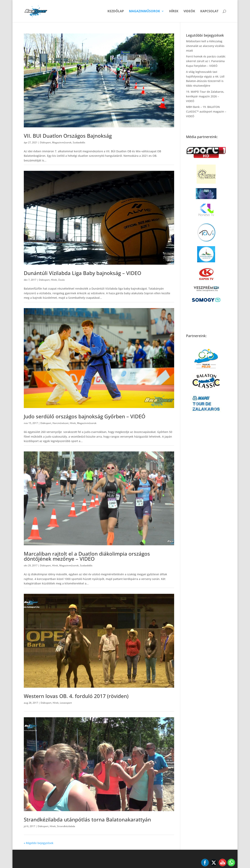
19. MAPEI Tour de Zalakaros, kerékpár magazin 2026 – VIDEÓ (205, 96)
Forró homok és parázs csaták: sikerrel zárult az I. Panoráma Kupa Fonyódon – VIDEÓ (206, 61)
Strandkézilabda (66, 826)
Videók (189, 11)
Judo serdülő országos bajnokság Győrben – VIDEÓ (85, 416)
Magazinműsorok (145, 11)
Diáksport (45, 142)
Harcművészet (61, 423)
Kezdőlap (116, 11)
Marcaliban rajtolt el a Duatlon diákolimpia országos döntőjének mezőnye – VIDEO (87, 556)
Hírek (174, 11)
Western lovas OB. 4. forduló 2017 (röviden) (76, 696)
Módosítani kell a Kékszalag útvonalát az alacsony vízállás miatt (205, 46)
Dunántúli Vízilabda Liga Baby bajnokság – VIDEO (82, 273)
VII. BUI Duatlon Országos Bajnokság (68, 136)
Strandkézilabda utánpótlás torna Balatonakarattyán (87, 820)
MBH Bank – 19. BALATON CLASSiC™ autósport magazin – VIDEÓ (206, 111)
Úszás (61, 280)
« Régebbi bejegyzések (39, 843)
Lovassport (66, 703)
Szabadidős (79, 142)
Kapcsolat (209, 11)
